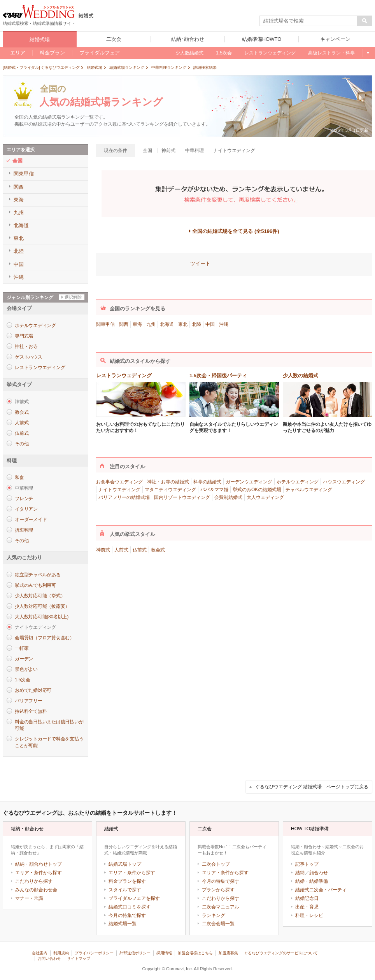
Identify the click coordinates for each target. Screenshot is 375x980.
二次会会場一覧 (218, 924)
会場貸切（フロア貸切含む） (45, 638)
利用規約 (61, 953)
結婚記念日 (307, 898)
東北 (183, 324)
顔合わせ (319, 873)
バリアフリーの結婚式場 (124, 497)
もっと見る (367, 53)
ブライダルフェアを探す (134, 898)
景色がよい (26, 669)
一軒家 (22, 648)
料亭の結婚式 (207, 482)
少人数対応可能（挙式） (40, 596)
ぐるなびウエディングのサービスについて (281, 953)
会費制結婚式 (228, 497)
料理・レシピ (309, 915)
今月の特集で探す (127, 915)
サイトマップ (79, 958)
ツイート (200, 263)
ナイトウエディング (119, 490)
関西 (124, 324)
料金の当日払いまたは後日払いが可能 (49, 725)
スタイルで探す (125, 890)
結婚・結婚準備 (312, 881)
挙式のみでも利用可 (35, 585)
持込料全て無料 (31, 711)
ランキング (214, 915)
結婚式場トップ (125, 864)
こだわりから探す (34, 881)
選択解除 (73, 297)
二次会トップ (216, 864)
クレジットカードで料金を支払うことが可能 (49, 742)
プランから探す (218, 890)
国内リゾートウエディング (182, 497)
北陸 (196, 324)
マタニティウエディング (170, 490)
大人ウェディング (265, 497)
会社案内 (40, 953)
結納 (300, 873)
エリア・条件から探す (39, 873)
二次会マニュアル (221, 907)
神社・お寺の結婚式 (168, 482)
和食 (19, 478)
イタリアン (26, 509)
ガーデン (24, 659)
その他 (22, 444)
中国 (210, 324)
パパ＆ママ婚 (214, 490)
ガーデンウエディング (249, 482)
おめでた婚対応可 (33, 690)
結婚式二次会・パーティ (321, 890)
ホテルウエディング (35, 325)
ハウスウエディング (344, 482)
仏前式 (22, 433)
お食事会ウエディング (119, 482)
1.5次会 (22, 680)
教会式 (22, 412)
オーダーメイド (31, 520)
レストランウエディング (40, 367)
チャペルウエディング (309, 490)
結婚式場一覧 (123, 924)
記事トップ (307, 864)
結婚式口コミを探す (130, 907)
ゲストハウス (29, 357)
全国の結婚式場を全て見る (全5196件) (236, 231)
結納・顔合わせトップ (39, 864)
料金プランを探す (127, 881)
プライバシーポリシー (94, 953)
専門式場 (24, 336)
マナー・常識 (29, 898)
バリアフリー (29, 701)
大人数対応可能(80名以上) (42, 617)
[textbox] (308, 21)
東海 (137, 324)
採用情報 (164, 953)
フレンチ (24, 499)
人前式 (22, 423)
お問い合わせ (49, 958)
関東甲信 (105, 324)
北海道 (167, 324)
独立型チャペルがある (38, 575)
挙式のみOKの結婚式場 (257, 490)
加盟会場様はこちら (195, 953)
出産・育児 (307, 907)
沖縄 (224, 324)
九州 (151, 324)
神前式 (103, 550)
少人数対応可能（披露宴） (42, 606)
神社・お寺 (26, 346)
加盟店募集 (228, 953)
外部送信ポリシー (135, 953)
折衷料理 (24, 530)
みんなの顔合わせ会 (36, 890)
